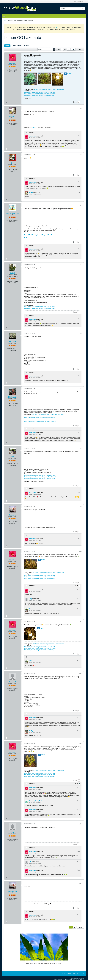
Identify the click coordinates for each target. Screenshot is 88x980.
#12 (80, 674)
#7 (81, 389)
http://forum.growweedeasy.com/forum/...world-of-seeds (39, 308)
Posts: (11, 72)
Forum (10, 20)
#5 (81, 265)
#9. (79, 539)
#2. (79, 136)
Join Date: (10, 70)
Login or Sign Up (79, 1)
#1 (81, 55)
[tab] (7, 46)
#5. (79, 319)
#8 (81, 449)
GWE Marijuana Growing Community (23, 20)
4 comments (31, 586)
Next (80, 927)
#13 (80, 744)
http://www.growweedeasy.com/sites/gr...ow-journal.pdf (39, 475)
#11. (79, 661)
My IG (25, 238)
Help (64, 974)
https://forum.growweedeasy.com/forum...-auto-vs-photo (39, 417)
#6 (81, 333)
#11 (80, 622)
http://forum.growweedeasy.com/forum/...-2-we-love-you (39, 95)
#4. (79, 249)
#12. (79, 718)
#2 (81, 108)
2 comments (31, 178)
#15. (79, 915)
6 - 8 (77, 784)
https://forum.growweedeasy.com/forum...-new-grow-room (47, 414)
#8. (79, 492)
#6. (79, 376)
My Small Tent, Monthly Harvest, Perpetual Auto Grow (39, 235)
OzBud (12, 273)
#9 (81, 507)
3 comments (31, 847)
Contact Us (71, 974)
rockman (12, 63)
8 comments (31, 783)
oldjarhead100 (12, 397)
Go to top (81, 974)
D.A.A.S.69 (12, 342)
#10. (79, 590)
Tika (12, 457)
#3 (81, 155)
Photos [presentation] (27, 46)
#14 (80, 824)
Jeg (31, 599)
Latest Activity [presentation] (17, 46)
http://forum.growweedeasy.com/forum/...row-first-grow (39, 307)
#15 (80, 883)
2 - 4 (77, 586)
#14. (79, 851)
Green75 (12, 116)
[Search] (70, 9)
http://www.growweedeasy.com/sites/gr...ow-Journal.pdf (39, 478)
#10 (80, 552)
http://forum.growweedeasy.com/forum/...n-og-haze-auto (40, 92)
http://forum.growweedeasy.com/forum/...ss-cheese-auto (40, 94)
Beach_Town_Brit (12, 213)
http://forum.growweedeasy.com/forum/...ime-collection (48, 89)
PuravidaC (12, 682)
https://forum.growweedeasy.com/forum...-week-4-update (40, 422)
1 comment (31, 132)
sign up (59, 27)
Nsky (12, 163)
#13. (79, 788)
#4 (81, 205)
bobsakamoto (12, 515)
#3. (79, 182)
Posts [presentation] (7, 46)
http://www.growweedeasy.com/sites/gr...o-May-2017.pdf (40, 477)
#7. (79, 433)
